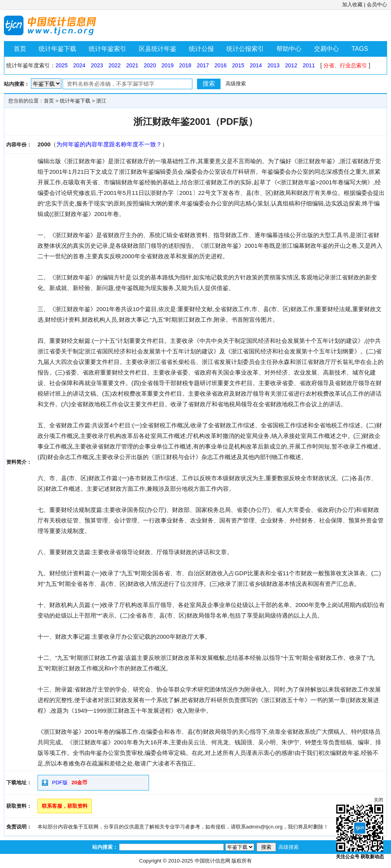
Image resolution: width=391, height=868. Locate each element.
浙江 (101, 101)
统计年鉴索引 (108, 49)
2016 (220, 65)
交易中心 (326, 49)
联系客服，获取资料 (65, 806)
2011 (309, 65)
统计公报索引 (245, 49)
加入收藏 (352, 5)
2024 (79, 65)
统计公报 (201, 49)
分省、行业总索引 (345, 65)
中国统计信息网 (213, 861)
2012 (291, 65)
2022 (114, 65)
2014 (256, 65)
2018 (185, 65)
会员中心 (377, 5)
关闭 (378, 800)
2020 (150, 65)
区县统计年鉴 (158, 49)
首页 (20, 49)
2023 (97, 65)
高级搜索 (236, 84)
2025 (62, 65)
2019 (168, 65)
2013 (274, 65)
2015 (238, 65)
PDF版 (60, 782)
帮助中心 (289, 49)
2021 (132, 65)
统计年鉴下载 (57, 49)
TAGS (360, 49)
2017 (203, 65)
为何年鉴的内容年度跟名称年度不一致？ (109, 144)
